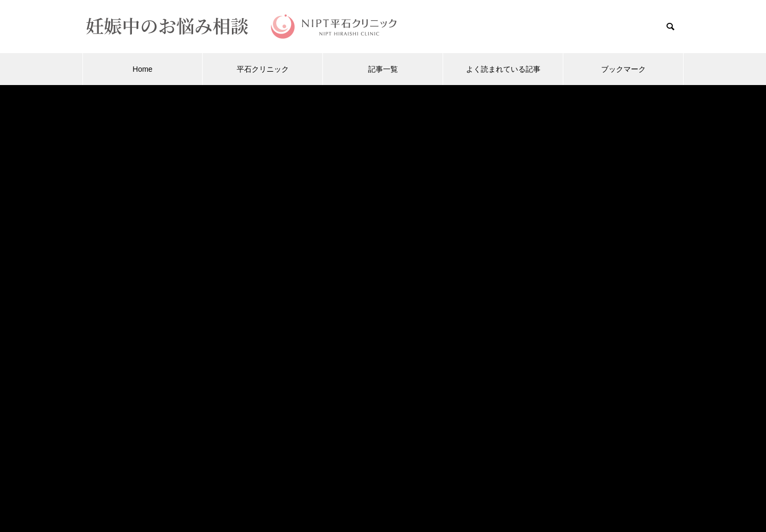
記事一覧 (383, 69)
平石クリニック (263, 69)
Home (142, 69)
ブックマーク (623, 69)
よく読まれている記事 (503, 69)
